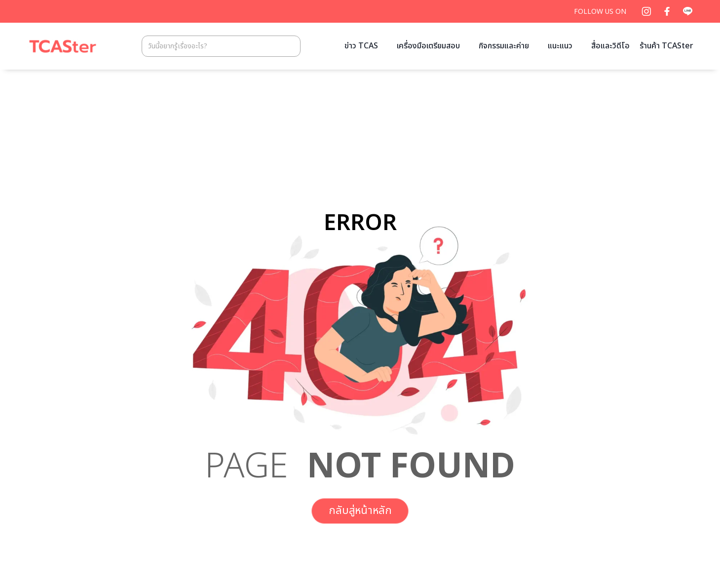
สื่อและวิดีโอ (610, 46)
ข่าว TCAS (361, 46)
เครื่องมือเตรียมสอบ (428, 46)
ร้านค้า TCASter (666, 46)
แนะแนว (560, 46)
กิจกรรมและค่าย (504, 46)
